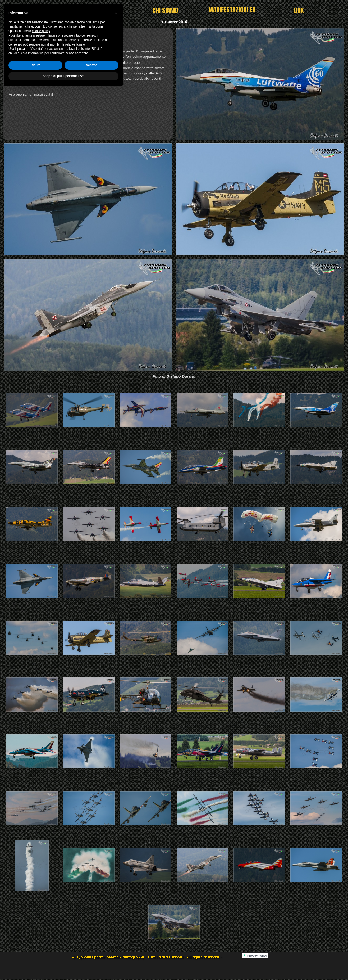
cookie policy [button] (41, 921)
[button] (116, 903)
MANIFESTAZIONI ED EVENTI (232, 15)
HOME (99, 11)
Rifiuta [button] (35, 955)
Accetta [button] (91, 955)
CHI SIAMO (165, 11)
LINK (299, 11)
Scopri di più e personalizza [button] (63, 966)
